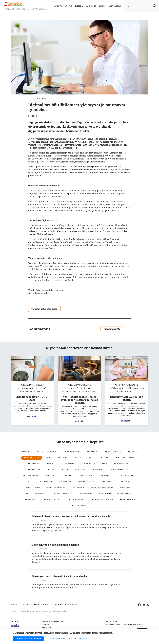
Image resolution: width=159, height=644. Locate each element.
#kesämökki (108, 482)
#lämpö (38, 392)
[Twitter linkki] (148, 606)
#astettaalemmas (125, 458)
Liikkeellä (91, 6)
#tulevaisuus (87, 392)
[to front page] (14, 4)
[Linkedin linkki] (144, 606)
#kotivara (79, 488)
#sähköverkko (126, 392)
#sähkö (52, 470)
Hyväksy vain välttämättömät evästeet (68, 639)
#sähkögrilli (127, 488)
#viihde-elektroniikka (57, 458)
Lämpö (102, 6)
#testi (65, 470)
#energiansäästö (85, 458)
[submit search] (155, 6)
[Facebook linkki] (139, 606)
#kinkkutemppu (79, 506)
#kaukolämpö (30, 476)
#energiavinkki (27, 388)
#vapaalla (53, 464)
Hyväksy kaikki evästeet (28, 639)
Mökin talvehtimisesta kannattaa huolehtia (55, 545)
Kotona (79, 6)
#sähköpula (51, 476)
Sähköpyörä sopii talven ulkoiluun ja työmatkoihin (60, 576)
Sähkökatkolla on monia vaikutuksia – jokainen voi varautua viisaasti (71, 516)
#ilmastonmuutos (63, 494)
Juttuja (69, 6)
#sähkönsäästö (122, 464)
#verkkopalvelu (53, 500)
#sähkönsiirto (127, 500)
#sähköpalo (107, 476)
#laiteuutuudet (113, 452)
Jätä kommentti (112, 329)
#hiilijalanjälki (77, 500)
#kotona (41, 388)
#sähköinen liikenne (102, 500)
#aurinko (69, 476)
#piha (105, 464)
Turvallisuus (115, 6)
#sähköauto (31, 500)
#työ (31, 482)
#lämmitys (26, 392)
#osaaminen (65, 482)
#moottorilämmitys (36, 494)
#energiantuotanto (79, 385)
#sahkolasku (70, 392)
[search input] (142, 6)
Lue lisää (31, 416)
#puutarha (98, 470)
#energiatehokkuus (32, 385)
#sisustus (81, 470)
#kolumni (126, 482)
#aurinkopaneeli (87, 482)
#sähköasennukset (56, 488)
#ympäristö (86, 494)
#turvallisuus (38, 98)
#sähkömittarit (135, 388)
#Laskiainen (104, 494)
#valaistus (89, 464)
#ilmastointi (35, 470)
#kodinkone (92, 452)
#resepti (133, 452)
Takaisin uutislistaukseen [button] (44, 309)
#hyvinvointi (34, 464)
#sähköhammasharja (102, 488)
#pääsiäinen (46, 482)
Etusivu (58, 6)
